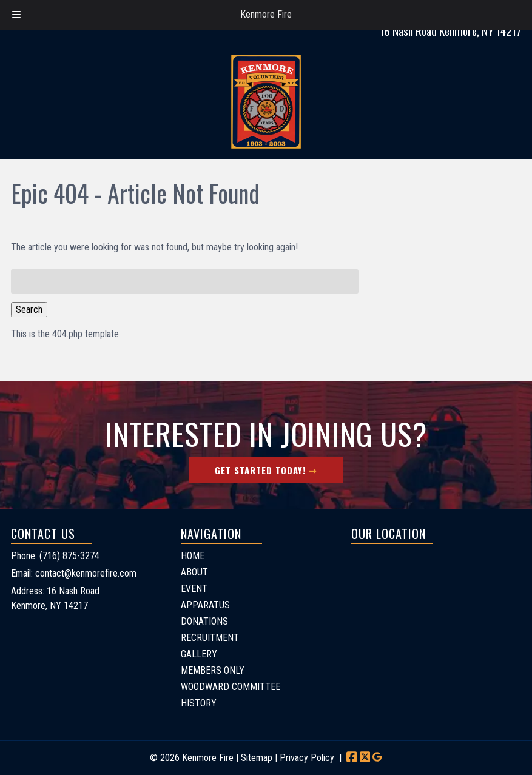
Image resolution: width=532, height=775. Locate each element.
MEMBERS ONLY (213, 670)
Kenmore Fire (266, 14)
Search (29, 310)
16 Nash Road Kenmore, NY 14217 (450, 31)
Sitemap (257, 758)
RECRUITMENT (210, 638)
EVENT (194, 589)
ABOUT (194, 572)
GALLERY (199, 654)
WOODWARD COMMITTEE (231, 687)
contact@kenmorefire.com (86, 573)
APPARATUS (205, 605)
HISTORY (199, 703)
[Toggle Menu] (16, 15)
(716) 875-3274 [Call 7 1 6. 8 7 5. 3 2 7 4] (69, 556)
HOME (193, 556)
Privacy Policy (307, 758)
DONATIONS (204, 621)
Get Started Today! (260, 470)
